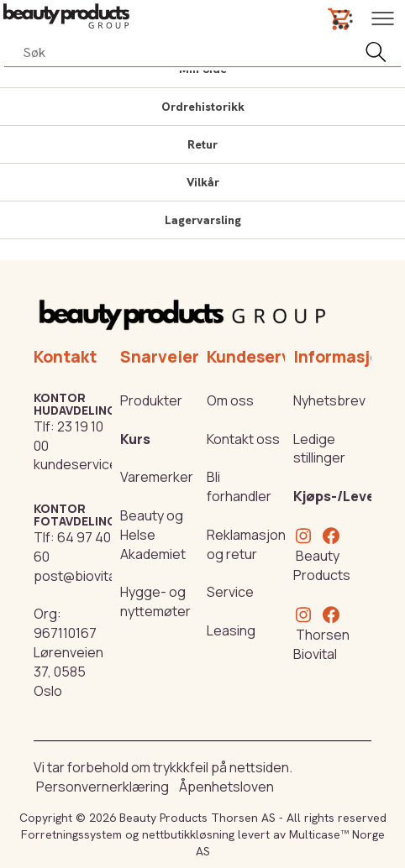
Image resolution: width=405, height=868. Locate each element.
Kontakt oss (243, 439)
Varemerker (157, 477)
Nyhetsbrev (329, 400)
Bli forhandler (239, 486)
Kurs (135, 439)
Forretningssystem (71, 834)
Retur (202, 144)
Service (230, 592)
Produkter (151, 400)
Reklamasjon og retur (246, 544)
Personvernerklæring (103, 787)
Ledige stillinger (319, 449)
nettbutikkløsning (188, 834)
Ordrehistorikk (203, 107)
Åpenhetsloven (226, 787)
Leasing (231, 630)
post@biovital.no (86, 576)
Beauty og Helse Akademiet (153, 535)
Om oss (230, 400)
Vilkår (203, 182)
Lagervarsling (203, 220)
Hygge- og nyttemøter (155, 601)
